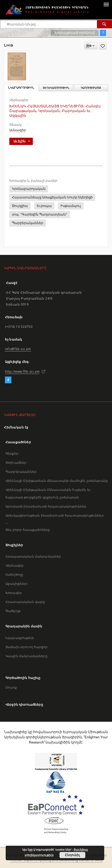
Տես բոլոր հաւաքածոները (28, 530)
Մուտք (11, 687)
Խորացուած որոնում (75, 33)
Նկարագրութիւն (20, 638)
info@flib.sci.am (18, 349)
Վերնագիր (14, 565)
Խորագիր (14, 593)
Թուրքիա (20, 206)
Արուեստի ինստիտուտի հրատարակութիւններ (46, 506)
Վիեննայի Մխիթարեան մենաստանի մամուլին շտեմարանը (57, 481)
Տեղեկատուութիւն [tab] (56, 88)
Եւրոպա (44, 206)
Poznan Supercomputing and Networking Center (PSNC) (56, 860)
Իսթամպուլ (71, 206)
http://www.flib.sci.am (22, 371)
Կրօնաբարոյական (29, 189)
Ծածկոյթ (13, 611)
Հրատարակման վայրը (25, 602)
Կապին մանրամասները (27, 656)
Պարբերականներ (28, 223)
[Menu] (106, 4)
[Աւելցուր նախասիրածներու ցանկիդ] (103, 46)
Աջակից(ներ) (16, 584)
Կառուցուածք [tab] (91, 88)
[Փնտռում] (104, 24)
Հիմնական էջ (16, 427)
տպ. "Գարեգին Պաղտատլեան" (40, 214)
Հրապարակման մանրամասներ (33, 556)
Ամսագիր (18, 130)
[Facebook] (8, 380)
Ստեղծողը (14, 575)
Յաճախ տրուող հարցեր (27, 647)
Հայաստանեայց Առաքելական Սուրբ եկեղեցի (52, 197)
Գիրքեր (12, 453)
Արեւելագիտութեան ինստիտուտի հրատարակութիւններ (55, 515)
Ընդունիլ (72, 855)
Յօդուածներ (16, 463)
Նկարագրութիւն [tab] (21, 88)
